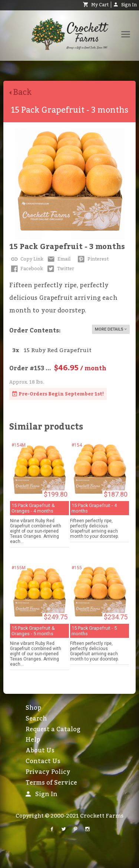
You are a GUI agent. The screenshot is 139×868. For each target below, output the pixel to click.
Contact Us (43, 761)
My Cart (96, 5)
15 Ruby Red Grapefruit (58, 350)
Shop (33, 708)
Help (33, 740)
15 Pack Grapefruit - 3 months (67, 247)
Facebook (26, 269)
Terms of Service (51, 783)
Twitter (60, 269)
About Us (40, 751)
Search (36, 719)
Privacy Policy (48, 772)
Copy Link (26, 259)
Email (58, 259)
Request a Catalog (53, 729)
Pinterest (92, 259)
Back (23, 92)
